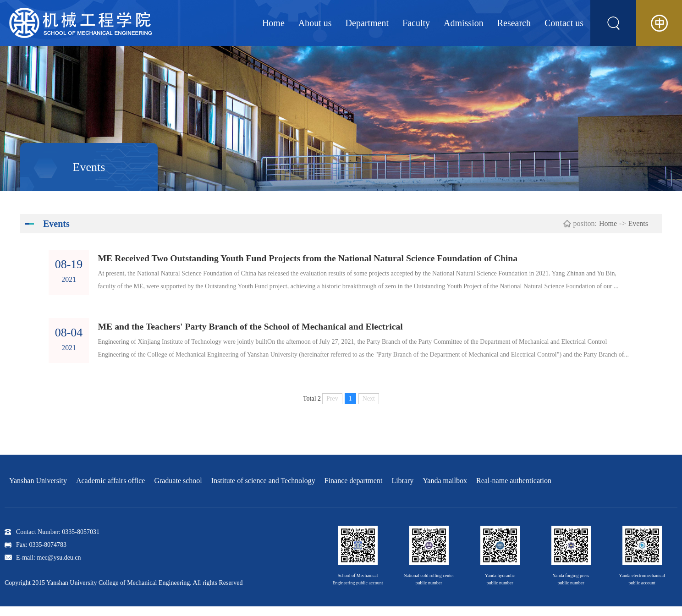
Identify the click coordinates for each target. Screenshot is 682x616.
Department (367, 23)
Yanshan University (38, 490)
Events (638, 223)
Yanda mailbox (445, 490)
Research (514, 23)
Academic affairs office (110, 490)
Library (402, 490)
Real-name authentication (514, 490)
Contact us (564, 23)
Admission (464, 23)
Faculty (416, 23)
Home (273, 23)
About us (315, 23)
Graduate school (178, 490)
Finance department (354, 490)
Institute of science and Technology (263, 490)
